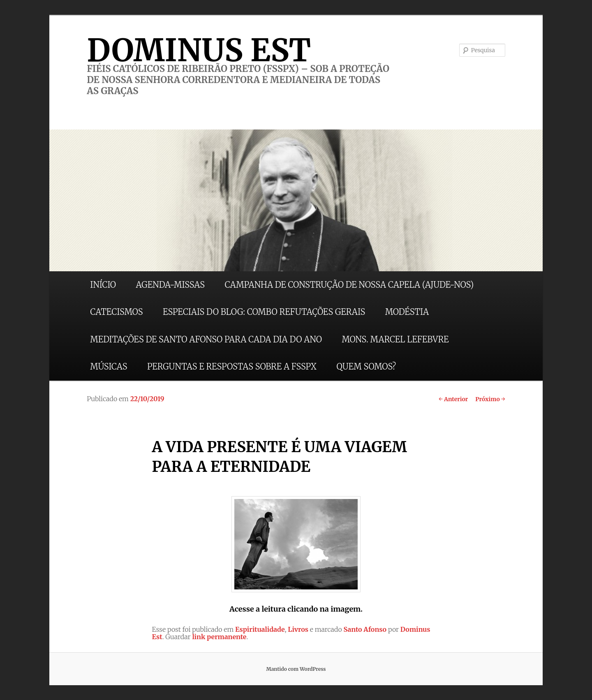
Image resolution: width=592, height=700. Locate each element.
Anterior (453, 399)
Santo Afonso (365, 629)
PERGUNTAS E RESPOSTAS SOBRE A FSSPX (232, 366)
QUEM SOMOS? (366, 366)
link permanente (219, 637)
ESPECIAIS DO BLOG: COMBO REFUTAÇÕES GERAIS (264, 312)
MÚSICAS (109, 366)
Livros (298, 629)
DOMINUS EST (199, 50)
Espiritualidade (260, 629)
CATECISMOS (116, 312)
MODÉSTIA (407, 312)
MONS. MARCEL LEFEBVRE (395, 339)
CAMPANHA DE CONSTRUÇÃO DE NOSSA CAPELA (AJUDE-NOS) (349, 285)
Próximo (490, 399)
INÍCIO (103, 285)
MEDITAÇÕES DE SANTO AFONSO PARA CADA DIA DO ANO (206, 339)
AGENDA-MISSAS (170, 285)
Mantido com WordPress (296, 669)
